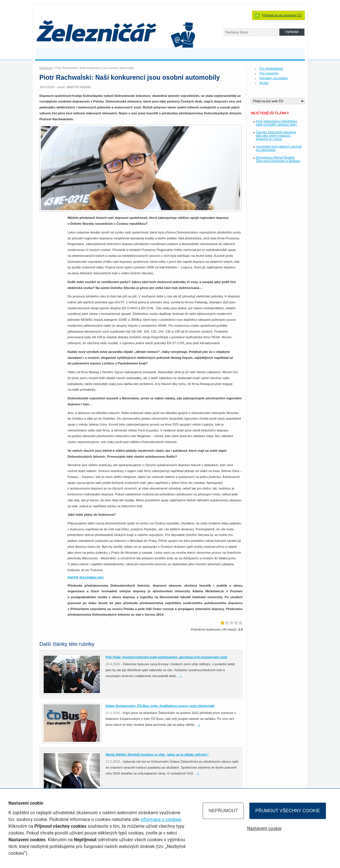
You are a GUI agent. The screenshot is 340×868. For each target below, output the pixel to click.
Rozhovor (46, 68)
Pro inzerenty (269, 73)
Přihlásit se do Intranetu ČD (282, 15)
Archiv (264, 83)
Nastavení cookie (264, 828)
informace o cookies (161, 819)
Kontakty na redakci (274, 78)
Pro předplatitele (271, 68)
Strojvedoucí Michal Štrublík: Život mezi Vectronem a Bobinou (278, 159)
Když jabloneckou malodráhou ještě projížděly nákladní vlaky (277, 123)
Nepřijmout (223, 811)
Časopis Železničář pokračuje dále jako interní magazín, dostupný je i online (276, 135)
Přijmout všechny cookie (288, 811)
